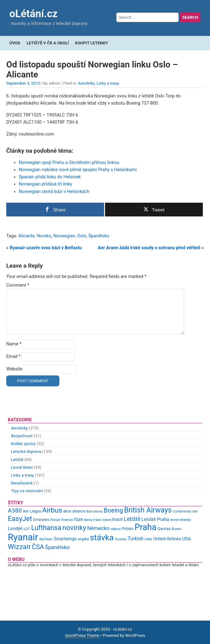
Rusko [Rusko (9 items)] (177, 529)
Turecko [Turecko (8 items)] (121, 539)
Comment (18, 285)
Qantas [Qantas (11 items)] (164, 529)
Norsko (44, 236)
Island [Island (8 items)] (107, 520)
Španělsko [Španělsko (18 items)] (57, 547)
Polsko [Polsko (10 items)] (128, 529)
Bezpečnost (22, 436)
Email (13, 357)
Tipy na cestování (27, 491)
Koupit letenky (91, 43)
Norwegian (64, 236)
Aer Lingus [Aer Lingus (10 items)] (32, 511)
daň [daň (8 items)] (195, 511)
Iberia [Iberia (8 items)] (88, 520)
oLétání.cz (33, 14)
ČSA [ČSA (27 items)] (38, 547)
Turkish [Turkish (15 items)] (136, 539)
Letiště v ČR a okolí (48, 43)
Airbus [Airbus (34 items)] (52, 510)
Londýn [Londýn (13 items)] (15, 528)
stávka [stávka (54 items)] (102, 537)
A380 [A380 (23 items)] (15, 510)
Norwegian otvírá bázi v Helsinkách (54, 192)
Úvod (15, 43)
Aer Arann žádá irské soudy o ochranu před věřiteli (149, 248)
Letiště (17, 460)
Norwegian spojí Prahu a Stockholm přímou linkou (69, 163)
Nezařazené (22, 483)
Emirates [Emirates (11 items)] (41, 520)
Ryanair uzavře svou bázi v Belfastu (46, 248)
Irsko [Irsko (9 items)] (97, 520)
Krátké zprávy (23, 444)
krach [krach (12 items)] (117, 519)
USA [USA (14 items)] (186, 539)
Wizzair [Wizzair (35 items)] (19, 547)
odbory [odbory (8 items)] (116, 529)
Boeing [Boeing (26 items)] (113, 510)
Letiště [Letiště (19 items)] (132, 519)
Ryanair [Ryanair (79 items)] (23, 537)
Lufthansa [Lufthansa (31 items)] (46, 528)
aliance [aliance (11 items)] (79, 511)
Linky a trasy (108, 83)
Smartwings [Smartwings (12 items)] (65, 539)
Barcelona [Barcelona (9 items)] (95, 511)
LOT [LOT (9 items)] (27, 529)
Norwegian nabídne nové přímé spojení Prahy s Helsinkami (78, 170)
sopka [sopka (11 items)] (83, 539)
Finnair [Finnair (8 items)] (55, 520)
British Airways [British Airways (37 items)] (148, 510)
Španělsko (99, 236)
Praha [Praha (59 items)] (146, 527)
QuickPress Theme (82, 635)
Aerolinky (86, 83)
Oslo (82, 236)
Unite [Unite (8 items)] (148, 539)
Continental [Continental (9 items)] (182, 511)
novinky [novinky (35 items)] (74, 528)
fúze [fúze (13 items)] (78, 519)
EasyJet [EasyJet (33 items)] (20, 519)
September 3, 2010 (23, 83)
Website (14, 369)
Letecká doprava (26, 451)
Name (14, 344)
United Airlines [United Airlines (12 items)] (167, 539)
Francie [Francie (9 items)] (67, 520)
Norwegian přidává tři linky (45, 184)
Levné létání (22, 467)
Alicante (27, 236)
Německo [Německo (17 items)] (98, 528)
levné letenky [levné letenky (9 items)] (181, 520)
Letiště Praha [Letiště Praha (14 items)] (155, 519)
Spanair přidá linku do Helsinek (50, 177)
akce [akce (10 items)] (67, 511)
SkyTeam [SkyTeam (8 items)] (46, 539)
